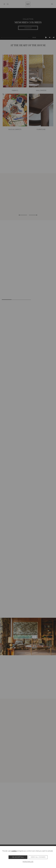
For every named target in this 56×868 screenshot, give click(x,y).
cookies (14, 851)
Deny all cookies (38, 857)
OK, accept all (18, 857)
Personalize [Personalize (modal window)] (28, 862)
